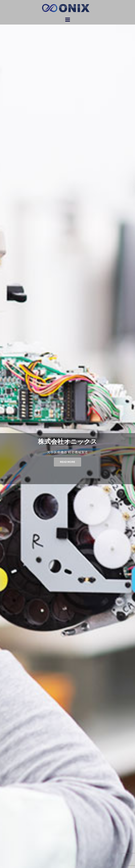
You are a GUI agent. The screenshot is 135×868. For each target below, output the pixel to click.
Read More (67, 462)
